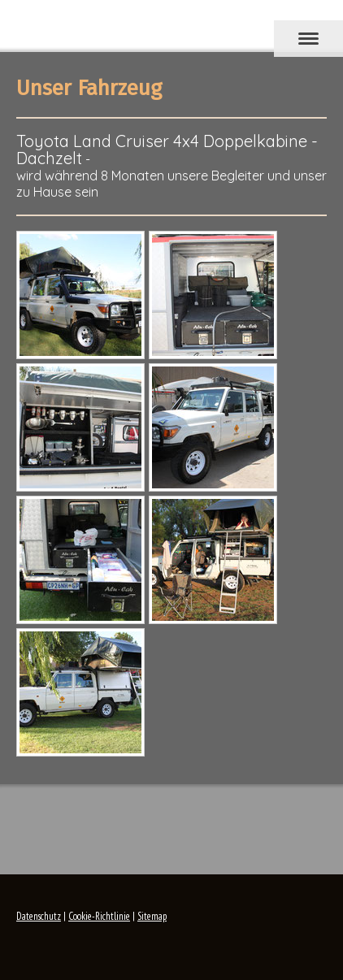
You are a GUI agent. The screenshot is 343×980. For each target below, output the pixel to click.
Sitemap (152, 916)
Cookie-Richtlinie (99, 916)
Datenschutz (39, 916)
